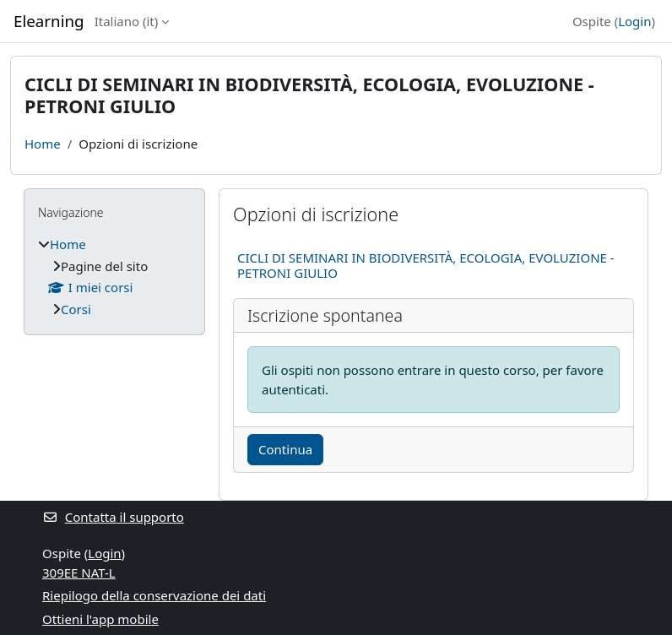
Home (43, 144)
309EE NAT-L (79, 573)
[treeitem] (114, 277)
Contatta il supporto (113, 517)
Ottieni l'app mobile (100, 619)
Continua (285, 449)
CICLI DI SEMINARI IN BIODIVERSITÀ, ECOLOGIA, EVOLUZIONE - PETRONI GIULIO (426, 265)
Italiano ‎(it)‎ (127, 21)
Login (634, 21)
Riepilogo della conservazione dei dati (154, 595)
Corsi (76, 309)
